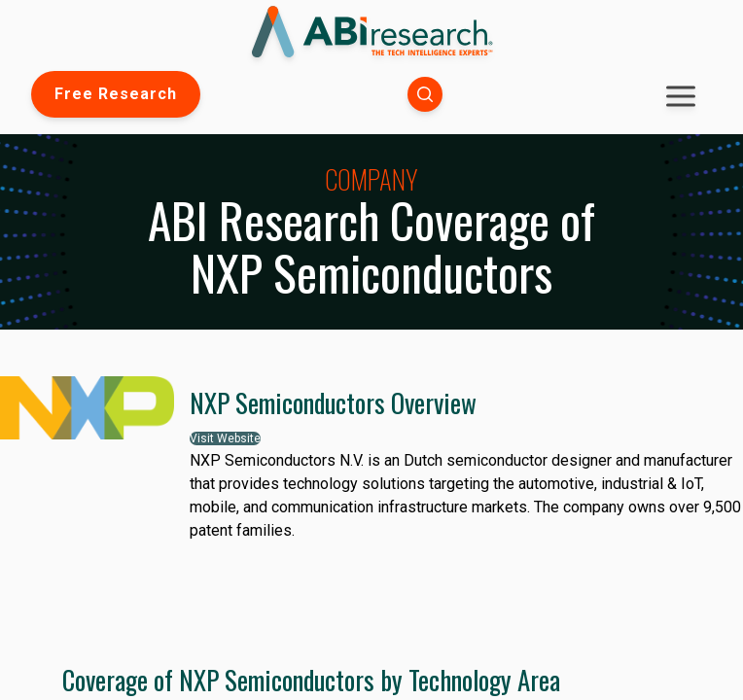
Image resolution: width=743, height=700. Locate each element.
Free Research (116, 94)
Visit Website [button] (225, 438)
